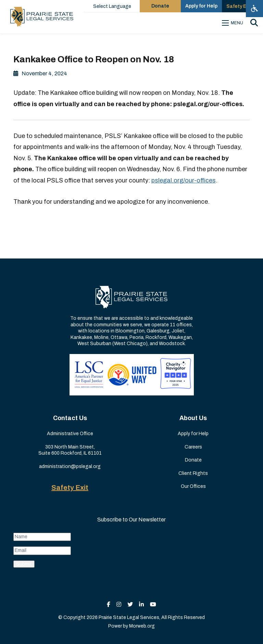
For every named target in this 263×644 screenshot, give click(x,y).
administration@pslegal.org (70, 466)
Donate (193, 460)
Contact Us (70, 418)
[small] (109, 604)
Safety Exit (70, 488)
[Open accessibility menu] (254, 9)
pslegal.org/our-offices (184, 180)
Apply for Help (193, 434)
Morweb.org (142, 626)
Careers (193, 447)
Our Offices (193, 486)
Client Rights (193, 473)
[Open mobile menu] (234, 23)
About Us (193, 418)
